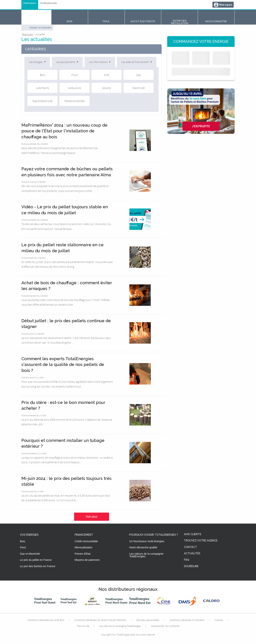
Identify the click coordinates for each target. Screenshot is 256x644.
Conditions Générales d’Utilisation (187, 620)
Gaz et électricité (42, 101)
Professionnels (49, 3)
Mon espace (226, 5)
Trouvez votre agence (201, 541)
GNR (107, 75)
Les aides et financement (137, 62)
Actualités (192, 553)
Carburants (74, 88)
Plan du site (83, 626)
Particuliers (30, 3)
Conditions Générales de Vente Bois (46, 620)
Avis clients (193, 534)
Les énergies (38, 62)
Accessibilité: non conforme (165, 626)
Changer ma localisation (40, 28)
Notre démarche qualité (143, 547)
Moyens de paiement (87, 560)
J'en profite (201, 126)
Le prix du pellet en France (36, 560)
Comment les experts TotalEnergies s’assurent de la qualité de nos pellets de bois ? (63, 365)
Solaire (106, 88)
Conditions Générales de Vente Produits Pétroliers (100, 620)
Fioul (75, 75)
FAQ (187, 560)
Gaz (139, 75)
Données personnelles (148, 620)
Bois (42, 75)
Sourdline (191, 566)
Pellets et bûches (75, 101)
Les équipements (67, 62)
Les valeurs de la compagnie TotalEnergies (146, 555)
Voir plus (92, 517)
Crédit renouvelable (86, 541)
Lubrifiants (43, 88)
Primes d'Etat (83, 554)
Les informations (100, 62)
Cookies (219, 620)
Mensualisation (84, 547)
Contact (190, 547)
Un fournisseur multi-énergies (147, 541)
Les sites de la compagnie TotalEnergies (120, 626)
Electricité (139, 88)
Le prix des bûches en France (38, 566)
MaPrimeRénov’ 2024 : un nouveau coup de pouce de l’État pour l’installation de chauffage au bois (64, 131)
